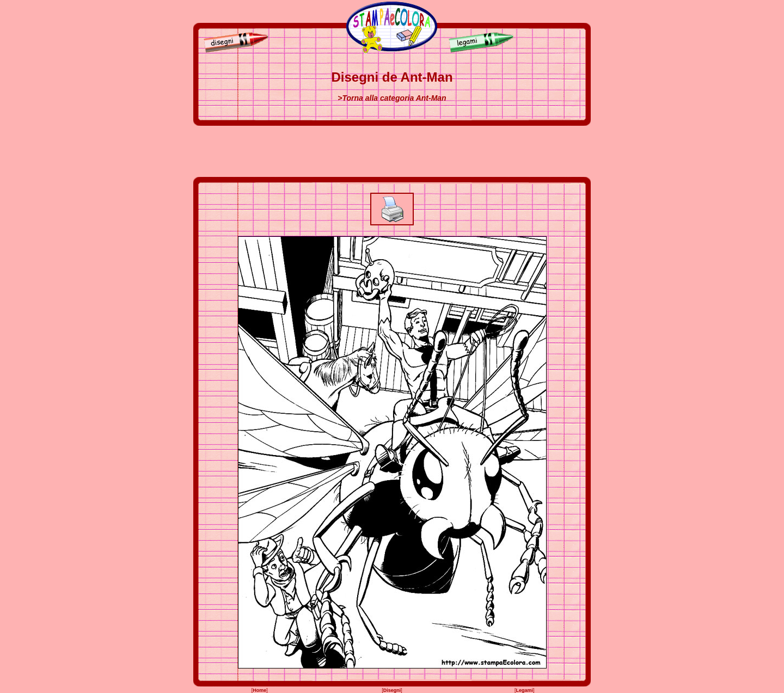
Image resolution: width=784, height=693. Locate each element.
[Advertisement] (392, 151)
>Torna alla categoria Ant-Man (392, 98)
